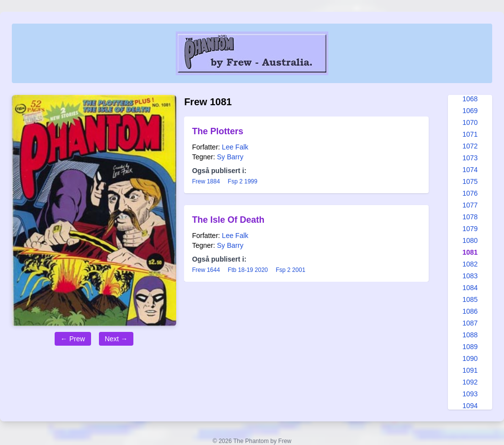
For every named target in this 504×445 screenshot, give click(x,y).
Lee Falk (235, 147)
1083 (470, 276)
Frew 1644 (206, 270)
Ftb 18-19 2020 (248, 270)
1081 (470, 252)
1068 (470, 99)
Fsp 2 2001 (290, 270)
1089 (470, 347)
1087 (470, 323)
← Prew (73, 339)
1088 (470, 335)
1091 (470, 370)
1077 (470, 205)
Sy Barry (230, 157)
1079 (470, 229)
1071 (470, 134)
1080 (470, 240)
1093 (470, 394)
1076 (470, 193)
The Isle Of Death (228, 220)
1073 (470, 158)
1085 (470, 299)
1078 (470, 217)
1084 (470, 288)
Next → (116, 339)
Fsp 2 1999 (243, 181)
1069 (470, 111)
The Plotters (218, 131)
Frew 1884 (206, 181)
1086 (470, 311)
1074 (470, 170)
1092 (470, 382)
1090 (470, 358)
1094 (470, 406)
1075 (470, 181)
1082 (470, 264)
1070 (470, 122)
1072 (470, 146)
